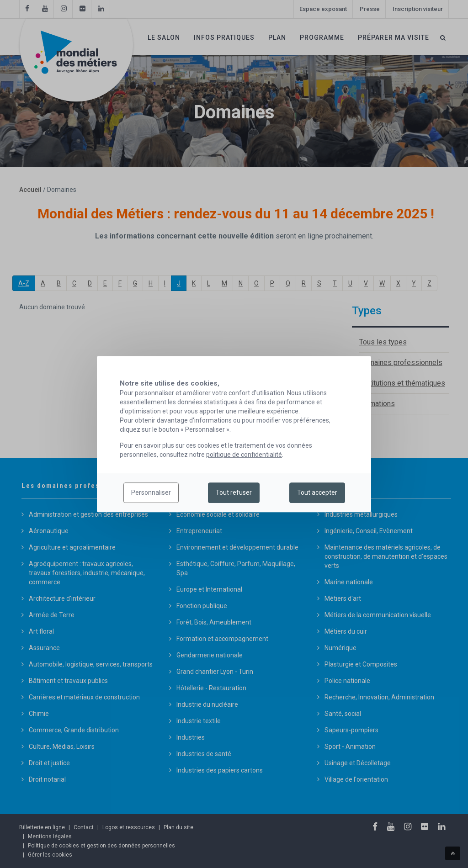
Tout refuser (234, 493)
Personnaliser (151, 493)
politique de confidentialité (244, 455)
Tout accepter (317, 493)
